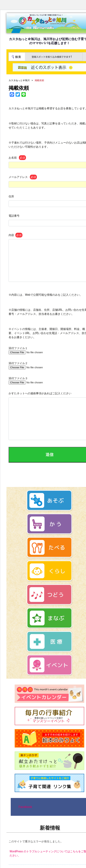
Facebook (25, 807)
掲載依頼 (19, 88)
